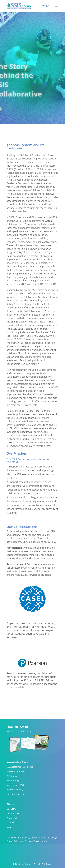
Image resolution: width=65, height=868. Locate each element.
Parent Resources (15, 794)
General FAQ (13, 780)
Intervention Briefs (16, 771)
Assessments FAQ (15, 785)
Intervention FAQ (15, 790)
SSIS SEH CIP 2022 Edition (19, 731)
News (9, 827)
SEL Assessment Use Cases (20, 767)
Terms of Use (13, 813)
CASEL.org (50, 294)
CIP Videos (12, 776)
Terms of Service (33, 841)
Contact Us (12, 823)
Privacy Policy (13, 818)
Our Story (11, 809)
